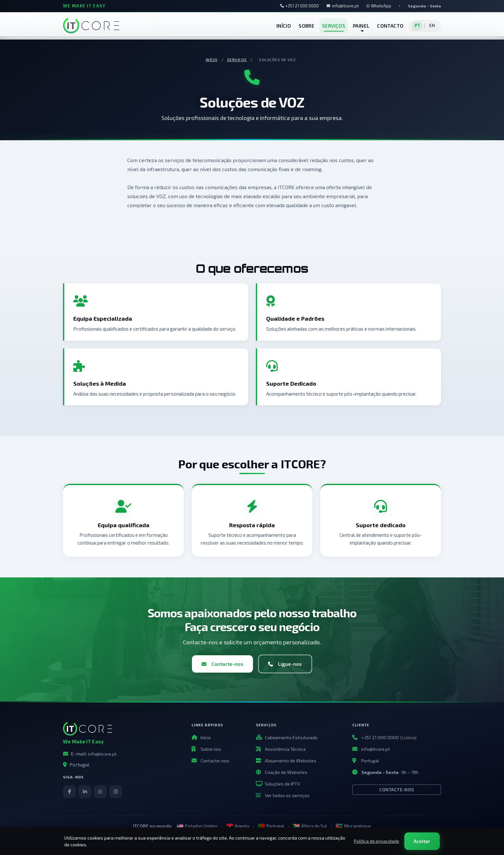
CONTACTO (390, 26)
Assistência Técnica (285, 749)
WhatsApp (379, 6)
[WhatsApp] (100, 792)
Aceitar (422, 841)
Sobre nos (211, 749)
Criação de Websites (286, 772)
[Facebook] (69, 792)
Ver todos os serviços (287, 795)
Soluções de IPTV (283, 784)
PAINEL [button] (361, 26)
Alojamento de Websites (291, 761)
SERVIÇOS (334, 26)
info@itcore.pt (343, 6)
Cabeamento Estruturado (291, 737)
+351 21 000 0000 (300, 6)
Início (212, 60)
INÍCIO (284, 26)
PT (418, 25)
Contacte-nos (222, 664)
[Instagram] (116, 792)
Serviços (237, 60)
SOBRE (306, 26)
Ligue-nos (285, 664)
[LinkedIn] (85, 792)
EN (432, 25)
